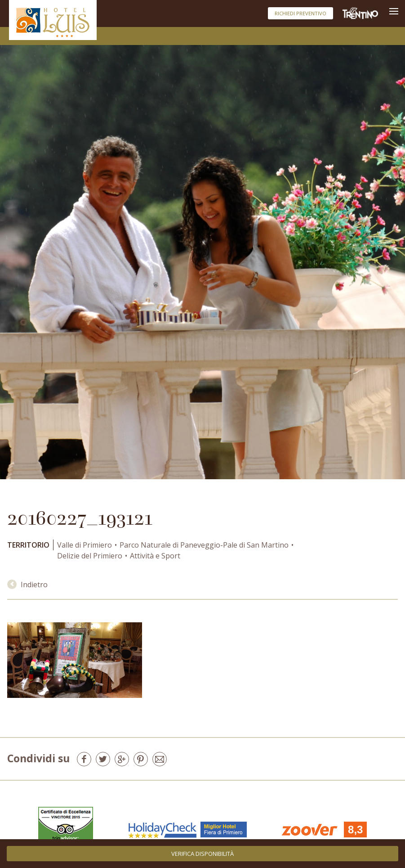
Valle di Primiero (85, 545)
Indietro (27, 585)
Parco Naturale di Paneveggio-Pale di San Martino (204, 545)
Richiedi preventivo (300, 13)
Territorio (28, 545)
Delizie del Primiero (90, 556)
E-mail (160, 759)
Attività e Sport (155, 556)
